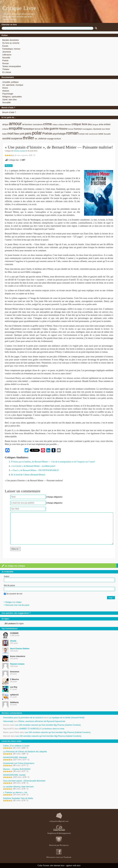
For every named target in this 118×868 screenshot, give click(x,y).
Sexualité (6, 102)
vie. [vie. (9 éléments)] (36, 139)
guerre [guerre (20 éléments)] (54, 129)
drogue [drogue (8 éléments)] (95, 124)
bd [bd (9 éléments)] (23, 124)
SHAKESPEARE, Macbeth (15, 757)
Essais (5, 46)
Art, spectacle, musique (13, 85)
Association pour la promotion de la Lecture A (23, 718)
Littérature (7, 55)
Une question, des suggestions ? (16, 613)
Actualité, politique (10, 82)
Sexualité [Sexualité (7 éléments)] (107, 134)
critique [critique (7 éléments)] (55, 125)
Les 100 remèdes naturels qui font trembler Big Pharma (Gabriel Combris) (48, 725)
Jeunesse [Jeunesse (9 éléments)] (97, 129)
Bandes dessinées (10, 40)
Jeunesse (7, 52)
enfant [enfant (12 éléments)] (107, 124)
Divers (5, 88)
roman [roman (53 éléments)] (72, 133)
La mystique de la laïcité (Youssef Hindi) (67, 718)
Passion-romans (19, 151)
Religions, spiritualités (12, 97)
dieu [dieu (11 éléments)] (90, 124)
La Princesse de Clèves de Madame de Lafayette (25, 752)
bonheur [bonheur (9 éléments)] (29, 124)
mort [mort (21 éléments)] (10, 133)
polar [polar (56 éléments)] (37, 133)
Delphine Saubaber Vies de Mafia (18, 798)
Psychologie (8, 94)
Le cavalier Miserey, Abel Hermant (18, 787)
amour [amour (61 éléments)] (15, 124)
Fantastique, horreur (11, 49)
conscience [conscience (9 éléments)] (38, 124)
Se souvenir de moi (13, 594)
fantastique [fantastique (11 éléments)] (29, 129)
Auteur (7, 576)
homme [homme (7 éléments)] (71, 129)
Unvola (13, 641)
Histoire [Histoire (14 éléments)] (63, 129)
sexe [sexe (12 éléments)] (101, 134)
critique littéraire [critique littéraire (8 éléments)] (65, 124)
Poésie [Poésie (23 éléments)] (47, 133)
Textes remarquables (12, 66)
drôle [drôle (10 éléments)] (101, 124)
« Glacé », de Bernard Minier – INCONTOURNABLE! (35, 470)
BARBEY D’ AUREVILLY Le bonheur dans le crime (42, 729)
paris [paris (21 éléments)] (28, 133)
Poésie (5, 60)
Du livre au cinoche (11, 43)
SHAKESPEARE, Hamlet (14, 775)
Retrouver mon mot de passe (17, 605)
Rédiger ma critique (13, 602)
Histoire (6, 91)
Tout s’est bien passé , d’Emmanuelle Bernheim (24, 781)
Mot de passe (9, 585)
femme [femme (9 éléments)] (38, 129)
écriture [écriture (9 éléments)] (58, 139)
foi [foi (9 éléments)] (42, 129)
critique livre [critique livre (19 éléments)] (79, 124)
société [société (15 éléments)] (6, 138)
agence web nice (73, 865)
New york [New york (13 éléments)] (19, 134)
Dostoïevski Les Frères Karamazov (19, 763)
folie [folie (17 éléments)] (46, 129)
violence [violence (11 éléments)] (42, 139)
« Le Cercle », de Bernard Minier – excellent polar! (33, 466)
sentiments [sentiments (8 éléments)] (93, 134)
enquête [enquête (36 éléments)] (16, 128)
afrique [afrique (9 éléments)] (5, 124)
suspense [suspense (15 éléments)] (17, 138)
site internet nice (57, 865)
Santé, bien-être (9, 100)
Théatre (6, 69)
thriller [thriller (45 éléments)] (28, 138)
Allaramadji (8, 721)
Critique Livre (19, 8)
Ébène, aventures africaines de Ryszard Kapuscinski (42, 721)
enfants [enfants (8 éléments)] (5, 129)
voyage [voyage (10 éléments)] (50, 139)
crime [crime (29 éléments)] (48, 124)
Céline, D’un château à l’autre (16, 746)
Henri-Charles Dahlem (20, 649)
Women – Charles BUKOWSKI (17, 769)
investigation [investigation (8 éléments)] (87, 129)
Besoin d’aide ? (9, 112)
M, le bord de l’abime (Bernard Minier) (28, 475)
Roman (6, 63)
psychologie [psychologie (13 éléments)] (59, 134)
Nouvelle (6, 58)
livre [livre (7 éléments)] (104, 129)
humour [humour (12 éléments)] (78, 129)
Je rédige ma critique (13, 566)
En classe (7, 72)
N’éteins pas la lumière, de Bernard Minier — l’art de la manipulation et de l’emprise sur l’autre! (53, 462)
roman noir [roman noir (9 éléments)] (84, 134)
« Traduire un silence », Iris (15, 792)
